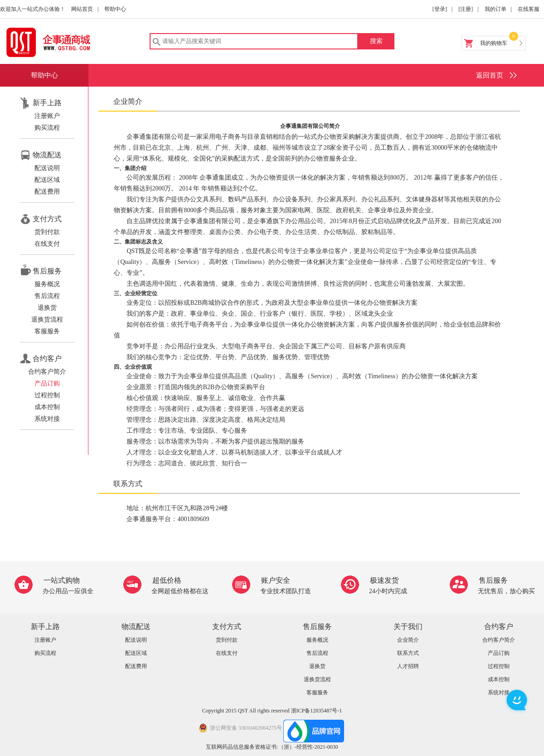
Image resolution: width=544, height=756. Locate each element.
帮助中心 (115, 9)
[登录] (440, 9)
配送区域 (47, 180)
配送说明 (47, 168)
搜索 (376, 41)
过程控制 (47, 395)
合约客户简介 (47, 372)
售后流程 (47, 296)
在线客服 (529, 9)
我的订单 (495, 9)
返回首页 (490, 75)
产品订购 (47, 383)
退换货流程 (47, 319)
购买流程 (47, 128)
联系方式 (408, 653)
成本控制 (47, 407)
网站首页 (82, 9)
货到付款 (47, 232)
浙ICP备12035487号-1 (317, 711)
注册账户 (47, 116)
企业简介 (408, 640)
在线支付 (47, 244)
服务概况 (47, 284)
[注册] (466, 9)
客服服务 (47, 331)
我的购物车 (494, 43)
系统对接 (47, 419)
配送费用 (47, 192)
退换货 (47, 308)
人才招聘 (408, 666)
